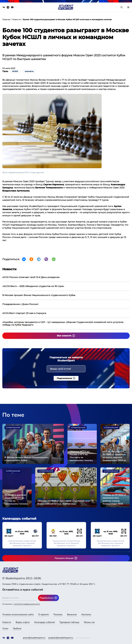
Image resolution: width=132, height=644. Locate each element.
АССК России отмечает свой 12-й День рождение (31, 277)
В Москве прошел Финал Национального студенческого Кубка (39, 295)
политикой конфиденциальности (27, 604)
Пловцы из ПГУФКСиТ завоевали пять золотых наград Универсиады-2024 (114, 499)
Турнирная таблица (69, 622)
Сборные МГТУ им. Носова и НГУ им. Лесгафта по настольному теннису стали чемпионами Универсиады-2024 (81, 456)
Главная (6, 19)
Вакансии (72, 614)
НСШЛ (15, 71)
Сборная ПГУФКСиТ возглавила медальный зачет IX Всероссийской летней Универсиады (65, 502)
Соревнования (13, 428)
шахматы (29, 71)
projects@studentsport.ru (61, 638)
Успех (5, 628)
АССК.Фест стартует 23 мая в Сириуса (24, 313)
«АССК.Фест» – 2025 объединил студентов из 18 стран (33, 286)
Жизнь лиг (89, 622)
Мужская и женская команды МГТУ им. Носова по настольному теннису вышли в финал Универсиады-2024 (16, 499)
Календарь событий (45, 622)
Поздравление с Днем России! (20, 304)
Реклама (58, 614)
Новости (17, 19)
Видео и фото (23, 622)
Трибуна (17, 628)
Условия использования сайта (18, 614)
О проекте (44, 614)
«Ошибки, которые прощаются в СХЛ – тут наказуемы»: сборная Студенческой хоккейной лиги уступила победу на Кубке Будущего (63, 323)
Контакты (86, 614)
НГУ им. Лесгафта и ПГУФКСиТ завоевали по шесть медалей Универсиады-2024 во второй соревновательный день (114, 456)
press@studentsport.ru (34, 638)
